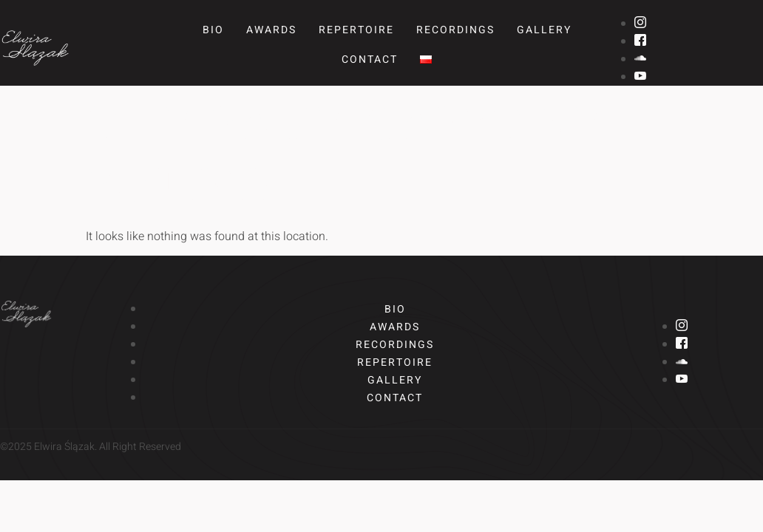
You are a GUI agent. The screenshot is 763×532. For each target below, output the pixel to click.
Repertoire (356, 30)
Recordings (455, 30)
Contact (370, 59)
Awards (271, 30)
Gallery (544, 30)
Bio (213, 30)
